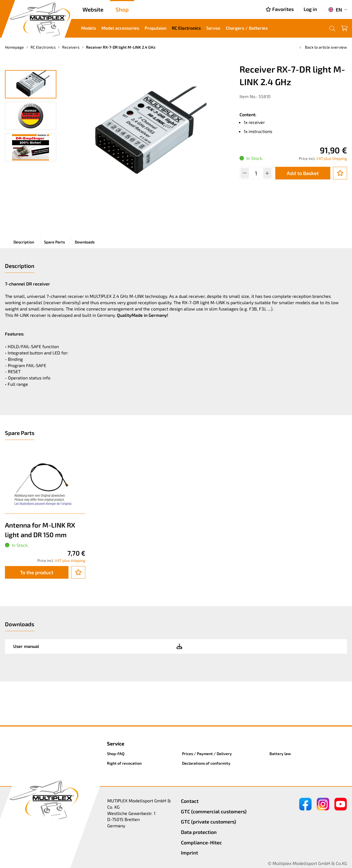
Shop (122, 9)
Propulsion (156, 28)
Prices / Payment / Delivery (207, 754)
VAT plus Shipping (332, 158)
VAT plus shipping (70, 560)
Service (116, 744)
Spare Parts (54, 242)
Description (24, 242)
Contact (190, 801)
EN (335, 10)
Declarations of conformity (206, 763)
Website (93, 9)
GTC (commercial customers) (214, 811)
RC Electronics (186, 28)
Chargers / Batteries (247, 28)
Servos (213, 28)
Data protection (199, 832)
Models (89, 28)
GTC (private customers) (209, 822)
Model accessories (120, 28)
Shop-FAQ (116, 754)
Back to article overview (323, 47)
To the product (37, 572)
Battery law (280, 754)
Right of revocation (124, 763)
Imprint (189, 853)
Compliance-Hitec (201, 842)
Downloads (85, 242)
